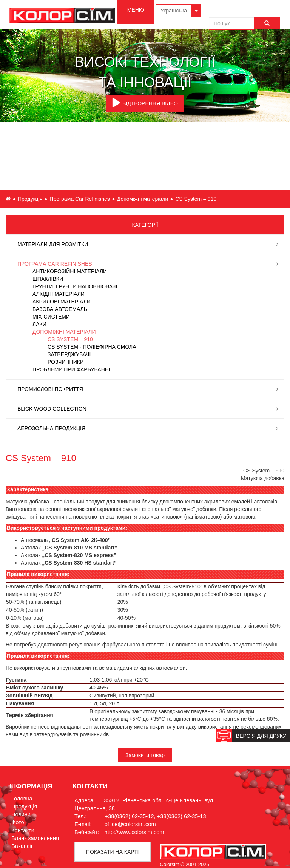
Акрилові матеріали (62, 302)
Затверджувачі (69, 354)
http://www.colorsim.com (134, 832)
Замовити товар (145, 755)
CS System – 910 (70, 339)
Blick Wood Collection (52, 409)
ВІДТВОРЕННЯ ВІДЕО (145, 103)
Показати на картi (112, 852)
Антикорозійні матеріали (70, 271)
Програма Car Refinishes (79, 199)
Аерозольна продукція (51, 428)
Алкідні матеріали (59, 294)
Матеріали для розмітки (53, 244)
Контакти (23, 830)
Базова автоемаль (60, 309)
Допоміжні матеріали (143, 199)
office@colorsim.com (130, 824)
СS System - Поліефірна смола (92, 347)
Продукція (30, 199)
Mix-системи (51, 317)
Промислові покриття (50, 389)
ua (8, 199)
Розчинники (66, 362)
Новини (21, 814)
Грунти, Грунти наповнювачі (75, 286)
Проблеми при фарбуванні (71, 369)
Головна (22, 799)
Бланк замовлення (35, 838)
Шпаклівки (48, 279)
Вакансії (22, 846)
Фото (18, 822)
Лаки (39, 324)
